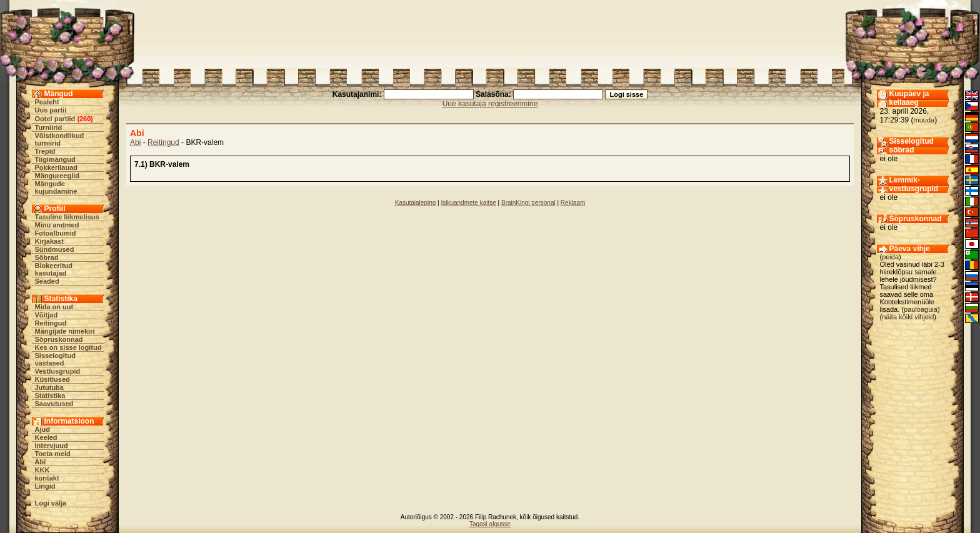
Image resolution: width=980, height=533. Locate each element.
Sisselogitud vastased (55, 359)
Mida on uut (54, 307)
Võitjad (47, 315)
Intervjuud (52, 446)
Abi (41, 462)
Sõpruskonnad (59, 339)
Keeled (46, 437)
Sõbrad (47, 257)
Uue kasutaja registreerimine (490, 104)
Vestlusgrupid (58, 371)
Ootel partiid (55, 119)
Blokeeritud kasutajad (54, 269)
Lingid (45, 486)
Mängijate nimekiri (65, 331)
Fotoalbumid (56, 233)
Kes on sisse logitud (68, 347)
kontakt (47, 478)
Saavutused (54, 404)
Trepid (45, 151)
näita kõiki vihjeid (908, 317)
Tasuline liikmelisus (67, 217)
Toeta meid (53, 454)
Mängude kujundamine (56, 187)
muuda (924, 120)
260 (85, 119)
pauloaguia (921, 309)
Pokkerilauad (56, 167)
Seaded (47, 281)
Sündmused (55, 249)
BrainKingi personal (528, 203)
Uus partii (51, 110)
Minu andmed (57, 225)
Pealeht (47, 102)
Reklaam (573, 203)
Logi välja (51, 503)
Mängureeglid (57, 176)
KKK (42, 470)
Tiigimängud (55, 159)
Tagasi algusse (490, 524)
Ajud (42, 429)
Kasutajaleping (416, 203)
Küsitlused (52, 379)
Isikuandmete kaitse (468, 203)
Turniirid (49, 127)
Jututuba (49, 387)
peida (890, 257)
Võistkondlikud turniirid (60, 139)
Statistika (50, 396)
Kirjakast (49, 241)
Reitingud (51, 323)
